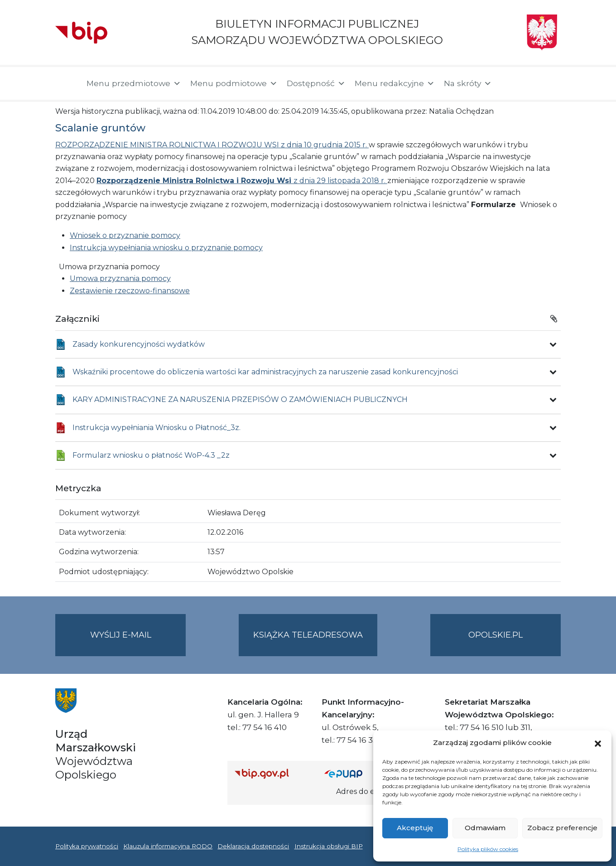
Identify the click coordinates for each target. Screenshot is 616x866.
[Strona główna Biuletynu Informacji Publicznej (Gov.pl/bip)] (272, 773)
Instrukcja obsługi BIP (329, 846)
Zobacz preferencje (562, 828)
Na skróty (468, 83)
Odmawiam (485, 828)
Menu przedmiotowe (134, 83)
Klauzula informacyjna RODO (168, 846)
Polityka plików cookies (488, 849)
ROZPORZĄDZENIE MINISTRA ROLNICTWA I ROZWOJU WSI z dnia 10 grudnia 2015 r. (212, 145)
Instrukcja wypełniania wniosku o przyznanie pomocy (166, 248)
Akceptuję (415, 828)
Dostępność (316, 83)
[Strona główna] (66, 83)
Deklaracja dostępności (253, 846)
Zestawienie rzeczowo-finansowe (130, 291)
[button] (598, 743)
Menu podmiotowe (234, 83)
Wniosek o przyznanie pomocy (125, 235)
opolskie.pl (496, 635)
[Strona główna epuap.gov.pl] (354, 773)
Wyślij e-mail (138, 642)
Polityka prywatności (87, 846)
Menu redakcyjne (395, 83)
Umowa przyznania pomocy (120, 278)
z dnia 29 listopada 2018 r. (242, 181)
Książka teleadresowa (308, 635)
